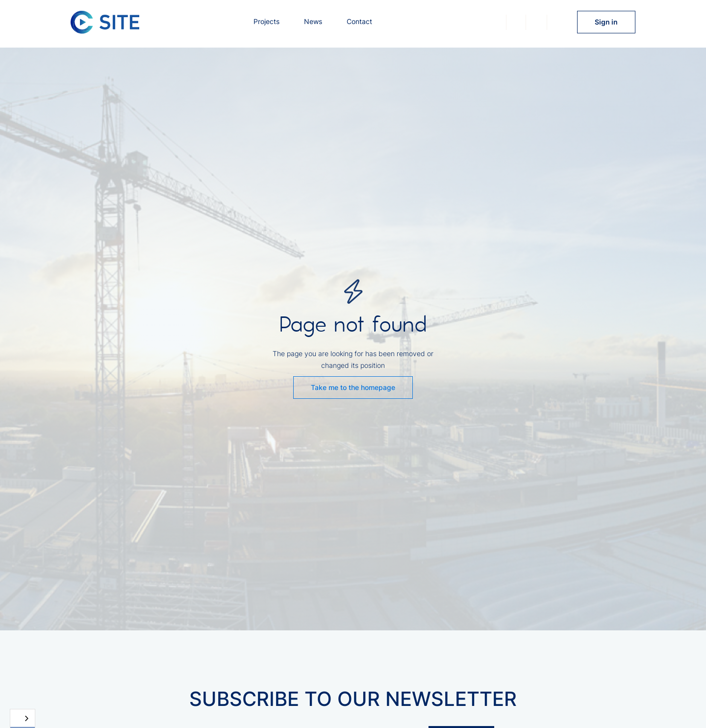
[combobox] (23, 718)
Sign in (606, 22)
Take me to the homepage (353, 387)
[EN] (23, 718)
